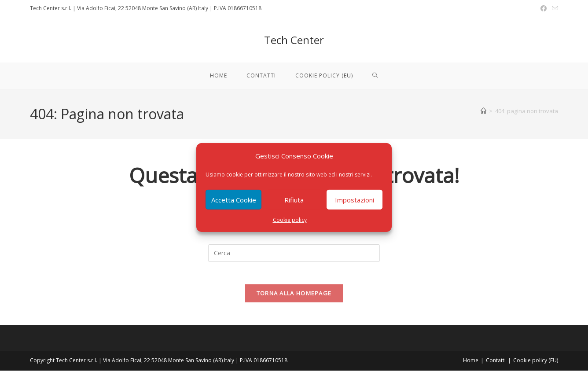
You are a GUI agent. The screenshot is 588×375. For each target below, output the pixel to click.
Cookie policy (290, 220)
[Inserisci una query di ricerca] (294, 253)
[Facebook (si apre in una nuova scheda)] (544, 8)
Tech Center (294, 40)
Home (471, 365)
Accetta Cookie (234, 199)
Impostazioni (355, 199)
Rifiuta (294, 199)
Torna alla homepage (294, 298)
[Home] (483, 111)
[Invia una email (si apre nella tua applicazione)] (554, 8)
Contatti (496, 365)
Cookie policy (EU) (536, 365)
